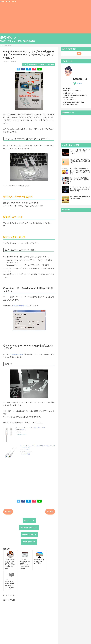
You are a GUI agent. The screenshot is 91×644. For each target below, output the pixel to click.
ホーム (2, 1)
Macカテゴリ (29, 520)
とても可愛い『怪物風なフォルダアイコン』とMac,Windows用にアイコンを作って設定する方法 (80, 171)
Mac (25, 65)
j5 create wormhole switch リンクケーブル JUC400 (30, 428)
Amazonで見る (22, 434)
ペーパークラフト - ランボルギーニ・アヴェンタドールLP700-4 (80, 152)
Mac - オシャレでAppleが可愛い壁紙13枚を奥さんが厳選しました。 (80, 161)
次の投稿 (8, 512)
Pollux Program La (20, 306)
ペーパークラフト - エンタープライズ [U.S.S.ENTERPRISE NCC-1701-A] (80, 189)
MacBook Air (33, 65)
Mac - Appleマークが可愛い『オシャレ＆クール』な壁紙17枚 (80, 180)
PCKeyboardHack (16, 354)
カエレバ (23, 430)
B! (29, 69)
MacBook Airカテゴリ (29, 527)
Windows (43, 65)
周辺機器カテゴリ (29, 542)
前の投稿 (50, 512)
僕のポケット (10, 37)
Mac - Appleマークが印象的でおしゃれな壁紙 (80, 197)
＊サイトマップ (11, 1)
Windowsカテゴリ (29, 535)
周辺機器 (51, 65)
